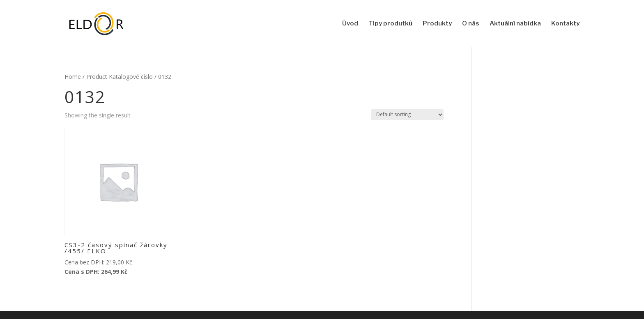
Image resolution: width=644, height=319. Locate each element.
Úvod (350, 24)
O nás (471, 24)
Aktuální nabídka (515, 24)
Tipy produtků (390, 24)
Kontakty (565, 24)
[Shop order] (407, 115)
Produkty (437, 24)
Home (73, 77)
